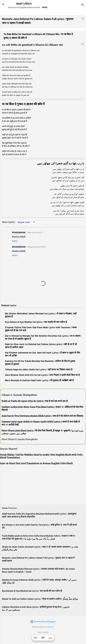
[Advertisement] (43, 492)
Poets (66, 14)
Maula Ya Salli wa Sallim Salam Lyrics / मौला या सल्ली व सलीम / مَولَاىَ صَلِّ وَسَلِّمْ (40, 606)
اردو (50, 638)
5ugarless (50, 634)
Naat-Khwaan (40, 14)
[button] (83, 26)
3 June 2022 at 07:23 (34, 240)
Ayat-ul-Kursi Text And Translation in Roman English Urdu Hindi (36, 470)
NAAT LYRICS (24, 4)
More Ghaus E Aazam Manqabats (20, 446)
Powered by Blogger (43, 629)
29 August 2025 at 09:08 (36, 254)
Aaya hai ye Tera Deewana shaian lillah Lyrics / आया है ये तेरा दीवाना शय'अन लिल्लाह (42, 423)
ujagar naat (24, 229)
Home (13, 14)
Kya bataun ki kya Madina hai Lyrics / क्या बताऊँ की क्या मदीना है (32, 598)
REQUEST (24, 14)
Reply (15, 248)
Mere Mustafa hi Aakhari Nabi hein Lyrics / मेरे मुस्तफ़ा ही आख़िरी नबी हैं (39, 387)
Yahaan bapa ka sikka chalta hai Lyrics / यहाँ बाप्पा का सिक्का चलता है (39, 377)
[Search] (83, 5)
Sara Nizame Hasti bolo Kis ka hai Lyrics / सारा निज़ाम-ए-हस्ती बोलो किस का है (42, 382)
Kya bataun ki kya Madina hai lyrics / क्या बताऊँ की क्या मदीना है (36, 329)
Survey (55, 14)
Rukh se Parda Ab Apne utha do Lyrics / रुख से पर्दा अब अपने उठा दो (35, 408)
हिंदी (43, 638)
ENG (36, 638)
